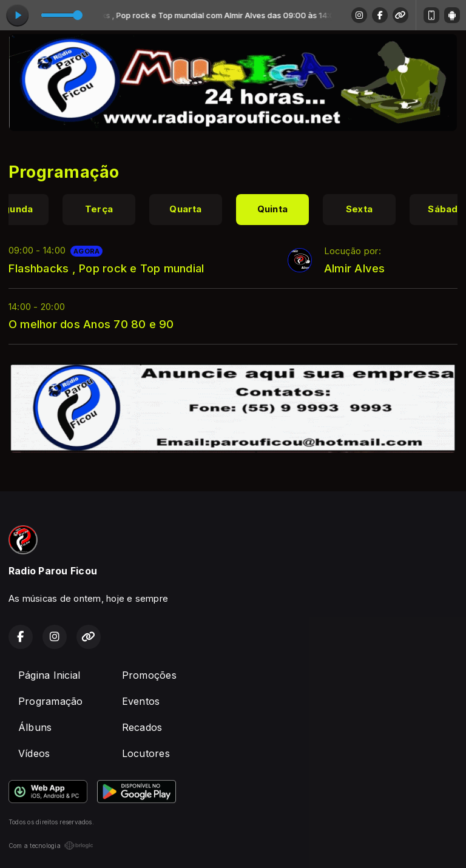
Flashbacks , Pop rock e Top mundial (106, 268)
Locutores (146, 753)
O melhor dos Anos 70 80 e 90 (91, 324)
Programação (51, 701)
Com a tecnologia (51, 846)
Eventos (141, 701)
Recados (142, 727)
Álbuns (35, 727)
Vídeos (34, 753)
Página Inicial (49, 675)
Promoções (149, 675)
